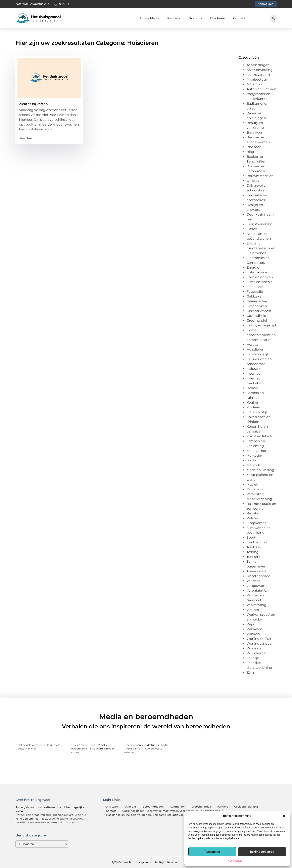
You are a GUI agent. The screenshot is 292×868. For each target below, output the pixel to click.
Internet (253, 374)
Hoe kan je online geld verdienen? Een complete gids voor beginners (153, 815)
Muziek (252, 484)
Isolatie (252, 388)
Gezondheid (256, 316)
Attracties (254, 84)
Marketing (255, 455)
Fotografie (255, 292)
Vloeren (253, 610)
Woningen (255, 648)
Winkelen (254, 629)
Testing (253, 552)
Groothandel (257, 321)
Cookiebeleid (235, 861)
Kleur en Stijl (257, 412)
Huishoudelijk (258, 354)
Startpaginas (257, 542)
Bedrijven (254, 132)
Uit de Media (150, 18)
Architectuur (257, 79)
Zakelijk (253, 658)
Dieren (252, 229)
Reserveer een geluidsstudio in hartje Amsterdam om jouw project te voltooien (146, 749)
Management (258, 451)
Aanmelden (178, 807)
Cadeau (253, 181)
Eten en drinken (260, 277)
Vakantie (254, 581)
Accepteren (212, 852)
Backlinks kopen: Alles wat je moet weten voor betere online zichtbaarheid (173, 811)
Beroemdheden (153, 807)
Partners (174, 18)
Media (252, 460)
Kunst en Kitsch (259, 436)
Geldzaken (255, 296)
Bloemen (254, 147)
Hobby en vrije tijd (261, 325)
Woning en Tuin (259, 639)
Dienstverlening (260, 224)
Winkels (253, 634)
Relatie (252, 518)
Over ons (195, 18)
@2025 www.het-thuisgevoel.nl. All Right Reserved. (146, 862)
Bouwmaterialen (260, 176)
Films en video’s (259, 282)
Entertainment (259, 272)
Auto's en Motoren (261, 89)
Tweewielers (256, 571)
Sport (251, 537)
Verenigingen (258, 590)
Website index (201, 807)
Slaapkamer (256, 523)
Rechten (254, 513)
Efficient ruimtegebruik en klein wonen (261, 248)
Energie (253, 267)
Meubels (254, 465)
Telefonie (254, 547)
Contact (239, 18)
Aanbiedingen (258, 65)
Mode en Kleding (260, 470)
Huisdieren (27, 138)
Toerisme (254, 557)
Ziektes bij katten (33, 104)
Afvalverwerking (260, 70)
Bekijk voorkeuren (262, 852)
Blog (250, 152)
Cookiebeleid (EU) (246, 807)
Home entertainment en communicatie (261, 335)
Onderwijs (255, 489)
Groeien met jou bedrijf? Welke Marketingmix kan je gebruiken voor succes (92, 749)
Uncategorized (259, 576)
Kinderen (254, 407)
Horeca (252, 345)
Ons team (218, 18)
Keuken (253, 402)
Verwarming (256, 605)
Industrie (254, 369)
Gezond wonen (259, 311)
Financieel (255, 287)
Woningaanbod (259, 644)
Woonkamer (257, 653)
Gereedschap (257, 301)
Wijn (250, 624)
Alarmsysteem (258, 75)
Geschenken (257, 306)
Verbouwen (256, 586)
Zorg (250, 672)
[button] (284, 816)
